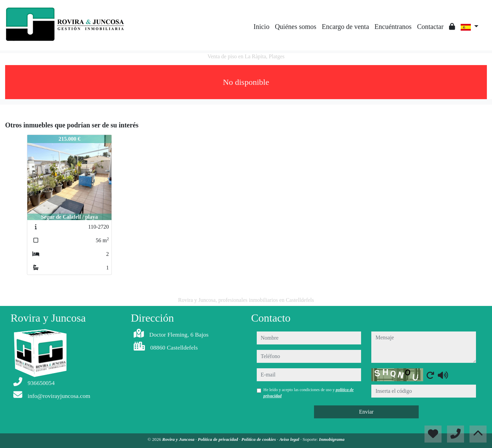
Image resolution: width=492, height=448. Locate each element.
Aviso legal (290, 439)
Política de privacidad (218, 439)
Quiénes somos (296, 27)
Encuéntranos (393, 27)
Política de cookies (259, 439)
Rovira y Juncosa (179, 439)
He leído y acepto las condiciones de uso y (309, 393)
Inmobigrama (332, 439)
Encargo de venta (345, 27)
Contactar (430, 27)
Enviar (366, 412)
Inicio (262, 27)
